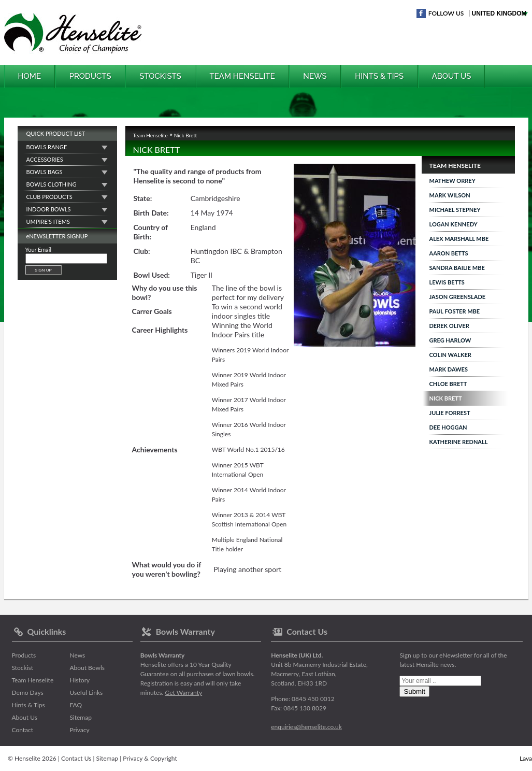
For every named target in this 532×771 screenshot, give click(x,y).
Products (90, 76)
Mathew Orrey (452, 181)
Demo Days (28, 693)
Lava (526, 758)
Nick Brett (446, 398)
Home (30, 76)
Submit (414, 691)
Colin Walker (450, 355)
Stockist (23, 668)
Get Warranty (184, 693)
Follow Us (446, 13)
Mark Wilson (450, 195)
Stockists (160, 76)
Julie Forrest (450, 413)
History (80, 680)
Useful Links (86, 693)
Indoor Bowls (49, 209)
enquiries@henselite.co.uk (306, 727)
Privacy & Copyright (150, 758)
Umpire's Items (48, 222)
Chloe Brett (448, 384)
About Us (452, 76)
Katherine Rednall (459, 442)
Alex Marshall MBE (459, 239)
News (315, 76)
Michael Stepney (455, 210)
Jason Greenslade (458, 297)
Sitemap (81, 717)
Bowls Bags (45, 172)
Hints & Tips (379, 76)
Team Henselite (242, 76)
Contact (23, 730)
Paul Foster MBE (455, 311)
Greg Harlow (450, 340)
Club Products (49, 197)
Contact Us (76, 758)
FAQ (76, 705)
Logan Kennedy (454, 224)
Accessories (45, 159)
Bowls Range (47, 147)
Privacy (79, 730)
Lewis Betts (447, 282)
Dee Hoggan (448, 427)
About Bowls (87, 668)
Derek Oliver (449, 326)
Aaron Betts (449, 253)
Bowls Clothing (52, 184)
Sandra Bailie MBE (457, 268)
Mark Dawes (449, 369)
